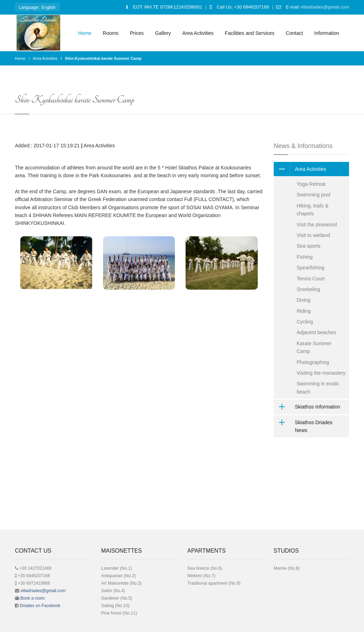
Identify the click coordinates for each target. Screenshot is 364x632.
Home (85, 33)
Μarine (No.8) (287, 568)
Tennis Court (311, 279)
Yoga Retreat (311, 184)
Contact (294, 33)
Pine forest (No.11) (119, 613)
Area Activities (198, 33)
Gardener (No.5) (117, 598)
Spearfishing (311, 268)
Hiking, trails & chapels (313, 210)
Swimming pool (314, 195)
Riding (304, 311)
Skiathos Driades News (303, 426)
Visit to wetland (314, 235)
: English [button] (37, 8)
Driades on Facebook (40, 606)
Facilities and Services (250, 33)
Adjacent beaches (317, 332)
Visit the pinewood (317, 225)
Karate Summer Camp (314, 347)
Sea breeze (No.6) (205, 568)
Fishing (305, 257)
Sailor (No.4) (113, 591)
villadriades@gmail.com (325, 7)
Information (327, 33)
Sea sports (309, 246)
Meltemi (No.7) (201, 576)
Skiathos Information (307, 407)
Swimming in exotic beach (318, 388)
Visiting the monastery (321, 373)
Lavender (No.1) (117, 568)
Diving (304, 300)
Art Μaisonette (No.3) (122, 583)
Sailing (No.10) (115, 606)
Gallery (163, 33)
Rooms (111, 33)
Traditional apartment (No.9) (214, 583)
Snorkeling (309, 289)
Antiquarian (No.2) (119, 576)
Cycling (305, 322)
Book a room (32, 598)
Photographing (313, 362)
